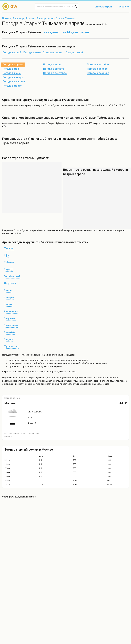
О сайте (124, 7)
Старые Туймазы (65, 18)
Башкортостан (45, 18)
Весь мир (18, 18)
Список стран (103, 7)
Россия (30, 18)
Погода (6, 18)
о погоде (21, 378)
